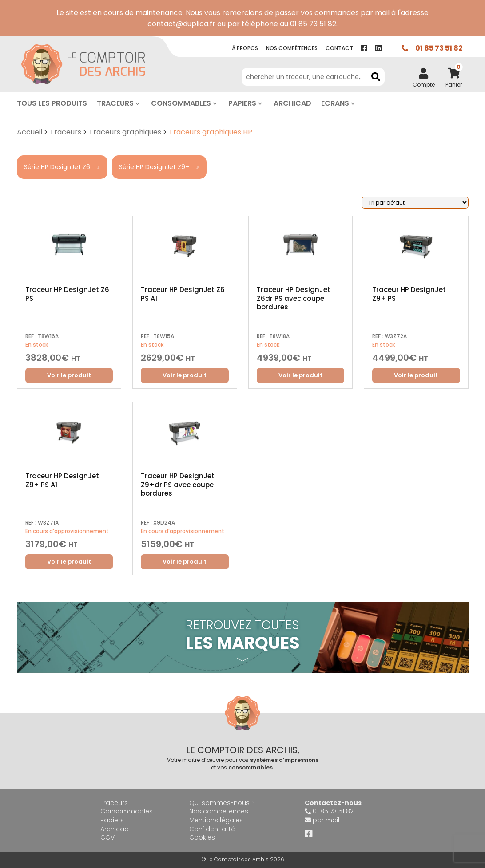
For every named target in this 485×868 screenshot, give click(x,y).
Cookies (202, 837)
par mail (326, 820)
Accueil (30, 132)
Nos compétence (292, 48)
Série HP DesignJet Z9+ (154, 167)
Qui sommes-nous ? (222, 803)
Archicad (292, 103)
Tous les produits (52, 103)
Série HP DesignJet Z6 (57, 167)
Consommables (181, 103)
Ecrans (335, 103)
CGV (107, 837)
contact (339, 48)
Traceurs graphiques (125, 132)
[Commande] (415, 203)
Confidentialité (212, 829)
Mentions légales (216, 820)
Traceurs (115, 103)
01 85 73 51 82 (439, 48)
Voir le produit (69, 375)
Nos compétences (219, 811)
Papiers (242, 103)
